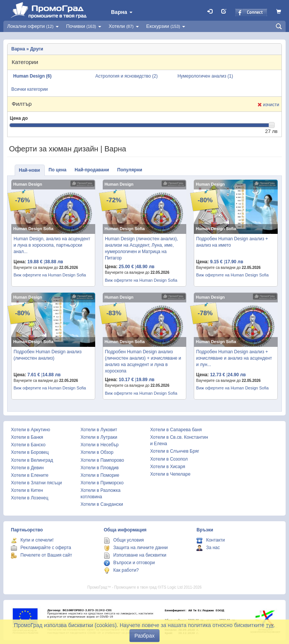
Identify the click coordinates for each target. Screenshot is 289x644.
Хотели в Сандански (102, 504)
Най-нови (29, 170)
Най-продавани (92, 170)
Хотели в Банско (28, 445)
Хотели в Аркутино (30, 430)
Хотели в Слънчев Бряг (175, 451)
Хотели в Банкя (27, 437)
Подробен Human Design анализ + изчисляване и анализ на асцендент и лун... (234, 358)
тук (270, 625)
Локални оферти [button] (33, 26)
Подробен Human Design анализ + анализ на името (232, 242)
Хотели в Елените (30, 475)
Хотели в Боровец (30, 452)
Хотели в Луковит (99, 430)
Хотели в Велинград (32, 460)
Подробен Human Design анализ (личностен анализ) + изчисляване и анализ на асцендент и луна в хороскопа (143, 361)
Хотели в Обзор (97, 452)
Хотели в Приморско (102, 483)
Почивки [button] (84, 26)
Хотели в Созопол (169, 459)
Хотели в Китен (27, 490)
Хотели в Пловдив (100, 468)
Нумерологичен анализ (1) (205, 76)
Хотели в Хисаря (168, 467)
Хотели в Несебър (100, 445)
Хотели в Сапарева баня (176, 430)
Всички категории (30, 89)
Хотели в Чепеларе (170, 474)
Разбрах (144, 636)
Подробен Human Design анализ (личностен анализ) (48, 355)
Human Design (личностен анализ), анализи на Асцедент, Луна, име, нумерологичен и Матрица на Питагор (141, 248)
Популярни (130, 170)
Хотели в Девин (27, 468)
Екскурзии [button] (166, 26)
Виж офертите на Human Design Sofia (50, 275)
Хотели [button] (124, 26)
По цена (57, 170)
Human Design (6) (32, 76)
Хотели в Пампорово (102, 460)
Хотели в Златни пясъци (37, 483)
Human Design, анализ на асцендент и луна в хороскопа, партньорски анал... (52, 245)
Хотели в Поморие (100, 475)
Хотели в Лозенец (30, 498)
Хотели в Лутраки (99, 437)
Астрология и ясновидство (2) (126, 76)
